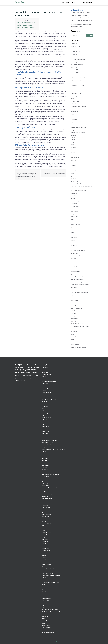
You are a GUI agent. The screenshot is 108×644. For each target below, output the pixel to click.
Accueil (63, 3)
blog (72, 91)
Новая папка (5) (75, 332)
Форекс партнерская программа (79, 347)
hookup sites (74, 179)
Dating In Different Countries (78, 133)
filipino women (74, 150)
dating (72, 125)
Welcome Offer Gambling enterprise (25, 27)
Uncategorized (74, 313)
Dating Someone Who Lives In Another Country (53, 449)
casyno (72, 114)
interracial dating (75, 201)
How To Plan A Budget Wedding (78, 191)
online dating (74, 266)
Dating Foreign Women (76, 130)
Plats (68, 3)
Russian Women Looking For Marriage (80, 285)
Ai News (72, 57)
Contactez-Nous (88, 3)
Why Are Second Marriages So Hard (80, 326)
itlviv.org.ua (73, 209)
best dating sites (75, 83)
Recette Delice (20, 2)
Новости (73, 334)
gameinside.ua (74, 171)
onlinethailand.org (75, 269)
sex (71, 290)
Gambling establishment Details (24, 26)
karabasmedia (74, 217)
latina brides (74, 238)
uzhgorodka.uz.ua (75, 319)
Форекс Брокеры (75, 342)
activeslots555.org (75, 49)
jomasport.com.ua (75, 214)
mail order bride (74, 245)
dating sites (73, 135)
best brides (73, 75)
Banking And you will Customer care (25, 24)
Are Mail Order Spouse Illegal (78, 59)
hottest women (74, 181)
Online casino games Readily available (25, 22)
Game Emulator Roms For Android (79, 168)
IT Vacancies (74, 204)
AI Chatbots (74, 54)
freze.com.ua (74, 163)
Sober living (73, 306)
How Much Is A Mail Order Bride (78, 184)
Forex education (75, 158)
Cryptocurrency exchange (77, 122)
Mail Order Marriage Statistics (78, 251)
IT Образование (75, 206)
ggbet (72, 176)
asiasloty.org (74, 67)
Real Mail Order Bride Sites (77, 279)
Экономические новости (77, 350)
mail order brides (75, 248)
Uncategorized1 (74, 316)
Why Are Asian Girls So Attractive (79, 324)
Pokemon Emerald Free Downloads (79, 277)
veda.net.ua (73, 321)
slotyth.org (73, 303)
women (72, 329)
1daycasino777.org (75, 46)
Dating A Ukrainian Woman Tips (78, 127)
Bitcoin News (74, 88)
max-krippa (73, 258)
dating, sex (73, 142)
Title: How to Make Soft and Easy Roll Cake (81, 13)
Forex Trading (74, 160)
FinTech (72, 155)
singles (72, 295)
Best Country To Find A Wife (78, 80)
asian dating (74, 62)
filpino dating (74, 152)
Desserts (73, 3)
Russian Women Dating (76, 282)
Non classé (73, 261)
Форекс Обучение (75, 345)
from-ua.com (74, 166)
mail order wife (74, 253)
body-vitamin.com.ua (76, 93)
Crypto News (74, 119)
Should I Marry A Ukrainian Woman (79, 292)
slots (72, 298)
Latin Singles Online (75, 235)
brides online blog (75, 104)
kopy (72, 227)
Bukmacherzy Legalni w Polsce (78, 106)
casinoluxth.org (74, 112)
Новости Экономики (76, 337)
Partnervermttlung (75, 272)
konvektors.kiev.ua (75, 225)
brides (72, 99)
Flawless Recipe (60, 642)
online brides (74, 264)
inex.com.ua (73, 198)
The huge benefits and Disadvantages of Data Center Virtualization (81, 25)
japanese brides (75, 211)
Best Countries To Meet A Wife (78, 78)
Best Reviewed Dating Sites (77, 85)
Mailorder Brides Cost (76, 256)
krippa (72, 232)
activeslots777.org (75, 52)
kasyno (72, 219)
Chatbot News (74, 117)
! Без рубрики (74, 44)
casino (72, 109)
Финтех (72, 339)
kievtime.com (74, 222)
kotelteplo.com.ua (75, 230)
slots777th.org (74, 300)
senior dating (74, 287)
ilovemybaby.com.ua (76, 196)
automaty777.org (75, 70)
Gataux (79, 3)
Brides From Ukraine (75, 101)
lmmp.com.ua (74, 243)
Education (73, 147)
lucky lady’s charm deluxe (53, 102)
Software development (76, 308)
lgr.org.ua (73, 240)
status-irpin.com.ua (75, 311)
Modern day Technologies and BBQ (79, 15)
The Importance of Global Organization (80, 18)
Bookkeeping (74, 96)
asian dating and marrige (77, 65)
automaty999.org (75, 72)
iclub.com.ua (74, 193)
